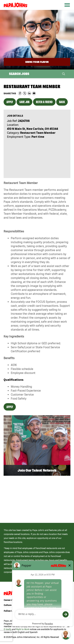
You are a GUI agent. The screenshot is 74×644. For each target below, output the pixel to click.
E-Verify (8, 629)
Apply (10, 102)
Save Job (24, 102)
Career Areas (11, 600)
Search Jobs (19, 74)
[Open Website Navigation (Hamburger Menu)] (66, 9)
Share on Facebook (20, 93)
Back (62, 102)
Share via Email (34, 93)
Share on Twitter (25, 93)
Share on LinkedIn (29, 93)
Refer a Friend (44, 102)
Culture (8, 605)
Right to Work (23, 629)
